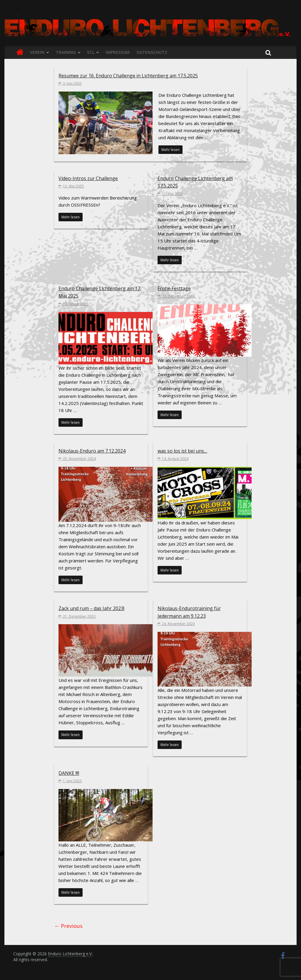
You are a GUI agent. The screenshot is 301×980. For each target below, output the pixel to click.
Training (66, 52)
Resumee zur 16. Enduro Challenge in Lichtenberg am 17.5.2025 (128, 76)
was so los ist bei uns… (182, 451)
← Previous (68, 926)
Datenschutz (152, 52)
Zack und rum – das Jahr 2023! (91, 608)
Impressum (118, 52)
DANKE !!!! (69, 773)
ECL (91, 52)
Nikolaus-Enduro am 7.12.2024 (92, 451)
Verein (37, 52)
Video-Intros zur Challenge (88, 178)
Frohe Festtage (174, 288)
